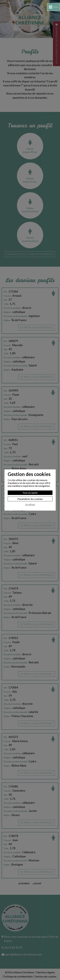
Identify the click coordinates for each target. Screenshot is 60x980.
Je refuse (30, 504)
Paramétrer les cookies (30, 499)
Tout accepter (30, 493)
